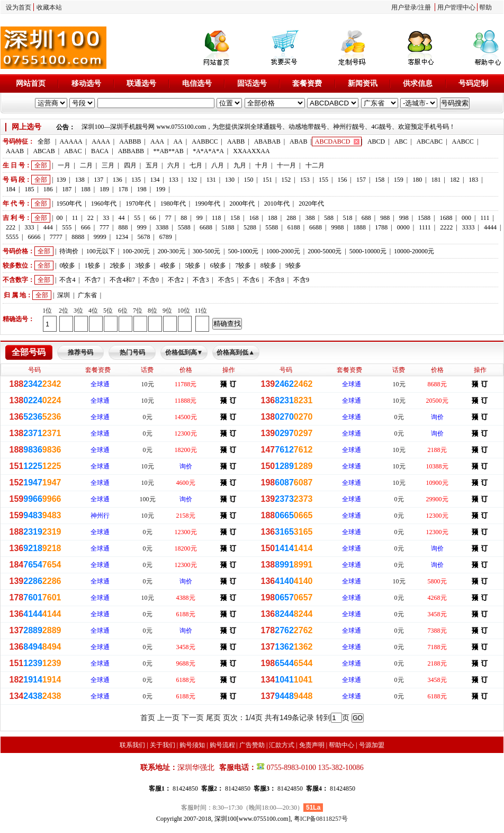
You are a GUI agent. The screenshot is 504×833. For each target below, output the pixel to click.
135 (136, 180)
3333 (469, 227)
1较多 (93, 265)
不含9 (301, 280)
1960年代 (104, 203)
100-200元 (136, 251)
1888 (359, 227)
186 (48, 189)
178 (123, 189)
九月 (240, 165)
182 (455, 180)
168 (254, 218)
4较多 (168, 265)
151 (267, 180)
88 (184, 218)
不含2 (176, 280)
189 (104, 189)
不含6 (251, 280)
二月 (86, 165)
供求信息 (418, 83)
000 (466, 218)
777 (104, 227)
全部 (44, 141)
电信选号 (197, 83)
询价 (437, 417)
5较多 (193, 265)
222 (11, 227)
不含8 (276, 280)
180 (417, 180)
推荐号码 (80, 352)
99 (200, 218)
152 (286, 180)
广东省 (87, 295)
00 (59, 218)
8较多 (268, 265)
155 (323, 180)
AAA (157, 141)
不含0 (151, 280)
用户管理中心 (456, 7)
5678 (143, 237)
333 (29, 227)
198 (142, 189)
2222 (446, 227)
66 (152, 218)
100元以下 (101, 251)
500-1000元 (243, 251)
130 (230, 180)
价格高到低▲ (236, 352)
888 (123, 227)
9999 (100, 237)
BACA (100, 151)
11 (75, 218)
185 (29, 189)
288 (291, 218)
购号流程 (222, 745)
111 (485, 218)
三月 (108, 165)
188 (86, 189)
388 (310, 218)
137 (98, 180)
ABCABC (430, 141)
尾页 (213, 717)
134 (155, 180)
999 (142, 227)
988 (385, 218)
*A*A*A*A (208, 151)
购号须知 (192, 745)
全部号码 (29, 352)
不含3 (201, 280)
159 (399, 180)
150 (248, 180)
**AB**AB (168, 151)
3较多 (143, 265)
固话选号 (252, 83)
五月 (152, 165)
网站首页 (31, 83)
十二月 (315, 165)
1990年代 (208, 203)
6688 (206, 227)
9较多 (293, 265)
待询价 (69, 251)
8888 (78, 237)
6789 (166, 237)
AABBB (130, 141)
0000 (403, 227)
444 (48, 227)
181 (436, 180)
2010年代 (277, 203)
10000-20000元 (414, 251)
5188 (228, 227)
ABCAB (44, 151)
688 (366, 218)
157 (361, 180)
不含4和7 (122, 280)
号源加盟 (372, 745)
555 (67, 227)
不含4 (67, 280)
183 (473, 180)
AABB (236, 141)
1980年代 (173, 203)
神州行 (100, 516)
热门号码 (132, 352)
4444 (490, 227)
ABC (401, 141)
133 (174, 180)
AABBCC (205, 141)
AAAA (101, 141)
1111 (425, 227)
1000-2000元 (283, 251)
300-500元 (206, 251)
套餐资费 (307, 83)
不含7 (93, 280)
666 (86, 227)
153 (305, 180)
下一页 (193, 717)
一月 (64, 165)
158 (380, 180)
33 (106, 218)
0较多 (67, 265)
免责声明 (312, 745)
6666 (34, 237)
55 (137, 218)
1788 (381, 227)
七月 (196, 165)
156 (343, 180)
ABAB (298, 141)
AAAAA (71, 141)
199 (160, 189)
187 (67, 189)
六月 (174, 165)
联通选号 (141, 83)
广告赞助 (252, 745)
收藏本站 (49, 7)
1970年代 (138, 203)
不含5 (226, 280)
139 (61, 180)
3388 (162, 227)
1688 (446, 218)
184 (11, 189)
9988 (338, 227)
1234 (122, 237)
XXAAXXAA (251, 151)
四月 (130, 165)
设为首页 (19, 7)
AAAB (15, 151)
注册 (425, 7)
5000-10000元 (368, 251)
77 (168, 218)
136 (118, 180)
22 (91, 218)
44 (122, 218)
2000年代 (242, 203)
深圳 (64, 295)
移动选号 (86, 83)
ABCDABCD (333, 141)
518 (347, 218)
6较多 (218, 265)
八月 (218, 165)
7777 (56, 237)
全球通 (100, 384)
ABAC (73, 151)
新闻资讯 (363, 83)
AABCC (463, 141)
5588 (184, 227)
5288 (250, 227)
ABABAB (267, 141)
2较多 (118, 265)
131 (211, 180)
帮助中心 (341, 745)
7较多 (243, 265)
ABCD (376, 141)
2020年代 (311, 203)
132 (192, 180)
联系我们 (132, 745)
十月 (262, 165)
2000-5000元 (325, 251)
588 (329, 218)
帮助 (485, 7)
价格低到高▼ (184, 352)
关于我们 (163, 745)
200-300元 (172, 251)
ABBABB (131, 151)
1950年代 (69, 203)
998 (404, 218)
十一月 (286, 165)
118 (217, 218)
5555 (12, 237)
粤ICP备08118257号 (321, 819)
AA (178, 141)
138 (80, 180)
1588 (424, 218)
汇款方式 (282, 745)
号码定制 (473, 83)
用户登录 (404, 7)
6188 (294, 227)
